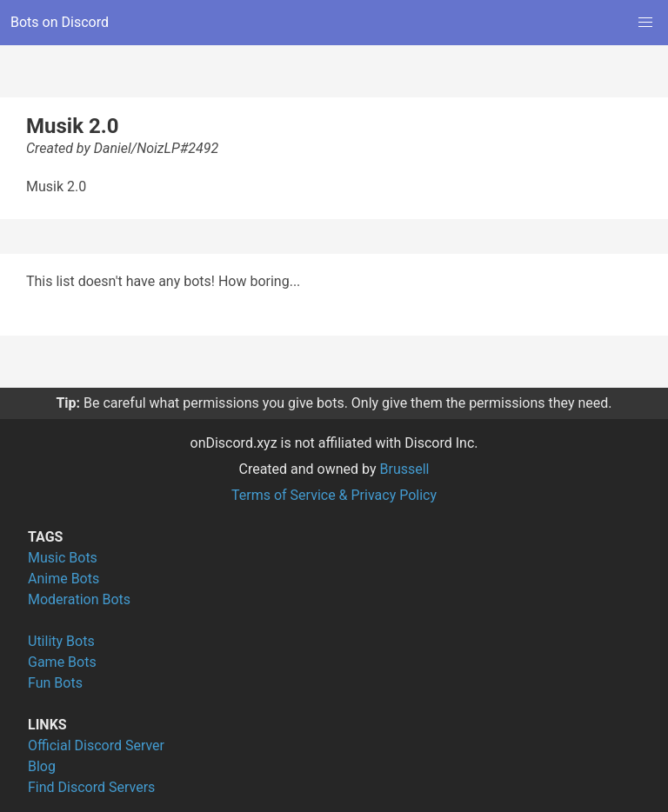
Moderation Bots (79, 599)
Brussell (405, 469)
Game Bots (62, 662)
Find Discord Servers (91, 787)
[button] (645, 23)
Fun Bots (55, 683)
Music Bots (63, 558)
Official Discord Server (96, 745)
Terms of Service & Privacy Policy (334, 495)
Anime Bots (63, 579)
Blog (42, 766)
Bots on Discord (60, 22)
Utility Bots (61, 641)
